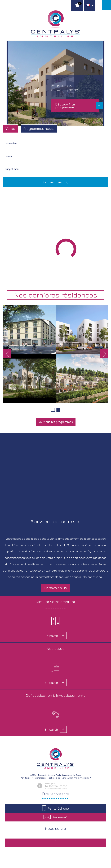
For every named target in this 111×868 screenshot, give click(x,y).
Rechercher (56, 182)
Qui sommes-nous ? (82, 778)
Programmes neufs (39, 128)
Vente (10, 128)
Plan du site (26, 778)
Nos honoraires (54, 778)
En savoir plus (56, 588)
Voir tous (56, 422)
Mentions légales (39, 778)
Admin (70, 778)
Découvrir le (65, 106)
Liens (64, 778)
